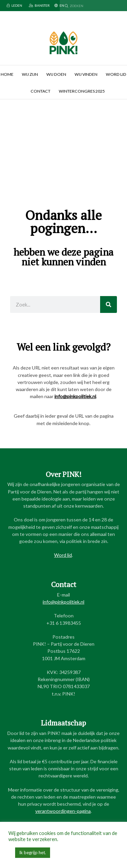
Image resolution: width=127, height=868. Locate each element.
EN (59, 5)
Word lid (63, 555)
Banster (39, 5)
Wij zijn (30, 74)
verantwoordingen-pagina (63, 811)
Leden (14, 5)
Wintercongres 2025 (82, 91)
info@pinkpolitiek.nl (75, 396)
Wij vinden (86, 74)
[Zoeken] (109, 304)
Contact (40, 91)
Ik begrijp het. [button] (33, 853)
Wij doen (56, 74)
